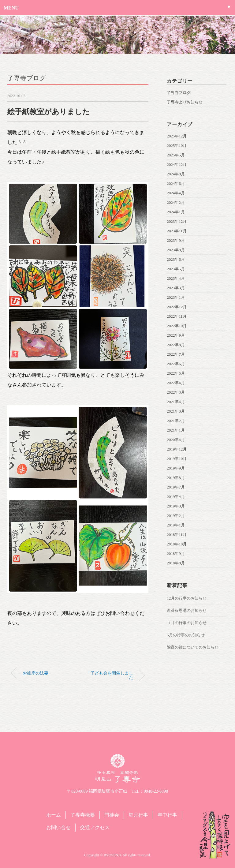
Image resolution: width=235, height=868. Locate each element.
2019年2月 (176, 516)
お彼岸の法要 (35, 673)
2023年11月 (177, 231)
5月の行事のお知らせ (186, 635)
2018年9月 (176, 554)
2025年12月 (177, 136)
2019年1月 (176, 525)
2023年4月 (176, 278)
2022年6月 (176, 364)
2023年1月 (176, 297)
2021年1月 (176, 430)
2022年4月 (176, 383)
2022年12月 (177, 307)
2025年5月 (176, 155)
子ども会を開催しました (112, 675)
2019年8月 (176, 478)
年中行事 (167, 815)
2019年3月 (176, 506)
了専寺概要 (83, 815)
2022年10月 (177, 326)
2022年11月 (177, 316)
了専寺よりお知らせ (185, 102)
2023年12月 (177, 221)
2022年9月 (176, 335)
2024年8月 (176, 174)
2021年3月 (176, 411)
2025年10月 (177, 146)
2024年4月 (176, 193)
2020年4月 (176, 440)
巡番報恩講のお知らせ (187, 610)
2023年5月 (176, 269)
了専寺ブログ (27, 78)
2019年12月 (177, 449)
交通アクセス (95, 827)
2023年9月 (176, 240)
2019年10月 (177, 459)
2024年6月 (176, 183)
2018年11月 (177, 535)
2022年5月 (176, 373)
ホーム (54, 815)
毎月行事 (138, 815)
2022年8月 (176, 345)
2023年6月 (176, 259)
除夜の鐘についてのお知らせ (193, 647)
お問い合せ (58, 827)
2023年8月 (176, 250)
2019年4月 (176, 497)
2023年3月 (176, 288)
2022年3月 (176, 392)
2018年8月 (176, 563)
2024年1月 (176, 212)
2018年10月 (177, 544)
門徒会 (112, 815)
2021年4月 (176, 402)
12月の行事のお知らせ (187, 598)
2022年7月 (176, 354)
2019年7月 (176, 487)
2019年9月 (176, 468)
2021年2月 (176, 421)
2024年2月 (176, 202)
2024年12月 (177, 165)
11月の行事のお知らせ (187, 623)
